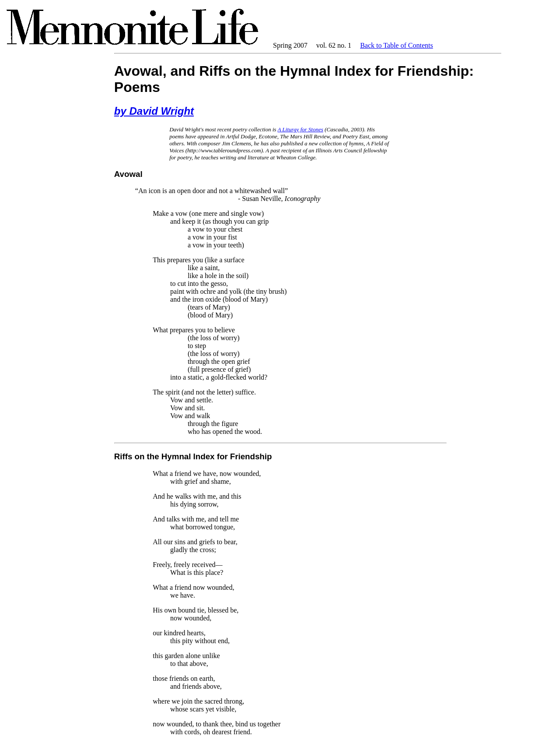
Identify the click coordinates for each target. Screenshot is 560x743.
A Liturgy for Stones (300, 129)
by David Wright (154, 111)
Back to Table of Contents (397, 45)
